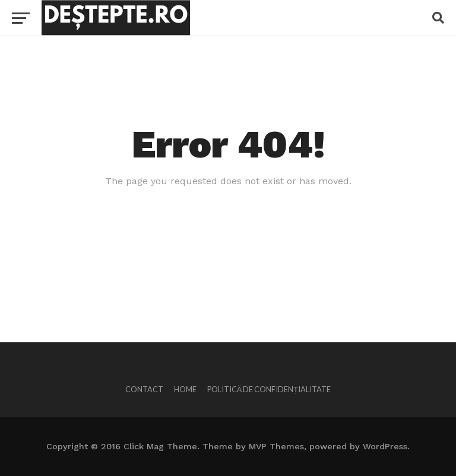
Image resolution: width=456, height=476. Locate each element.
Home (185, 389)
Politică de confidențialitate (269, 389)
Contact (144, 389)
